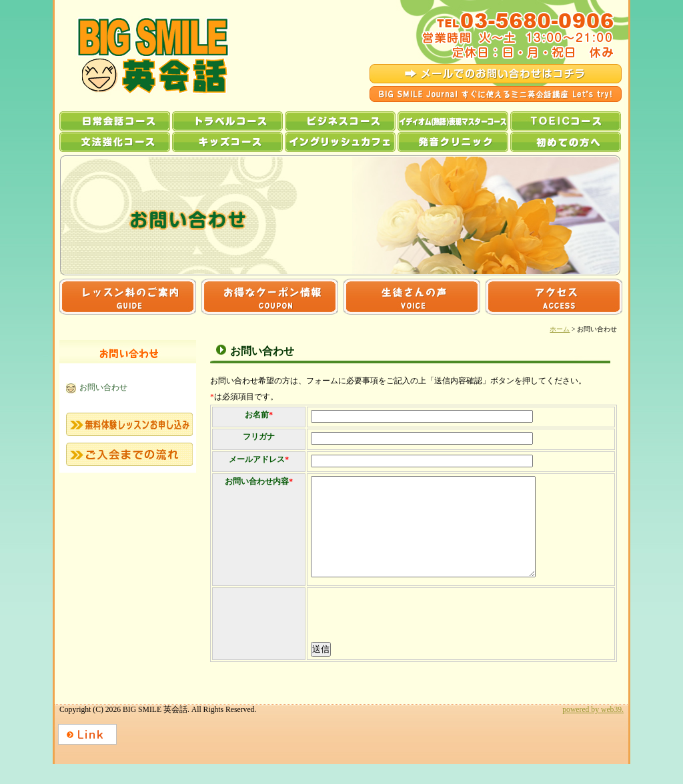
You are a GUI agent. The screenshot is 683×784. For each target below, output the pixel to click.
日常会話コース (115, 121)
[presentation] (411, 636)
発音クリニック (453, 142)
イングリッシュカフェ (340, 142)
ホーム (560, 329)
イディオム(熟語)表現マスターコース (453, 121)
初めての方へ (566, 142)
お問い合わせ (103, 388)
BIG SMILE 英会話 (141, 56)
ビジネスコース (340, 121)
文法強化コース (115, 142)
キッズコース (227, 142)
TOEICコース (566, 121)
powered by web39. (593, 730)
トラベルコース (227, 121)
